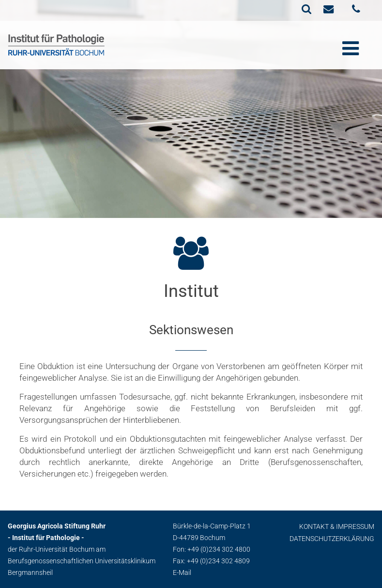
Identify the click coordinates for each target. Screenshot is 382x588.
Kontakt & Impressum (337, 526)
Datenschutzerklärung (332, 539)
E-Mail (182, 573)
